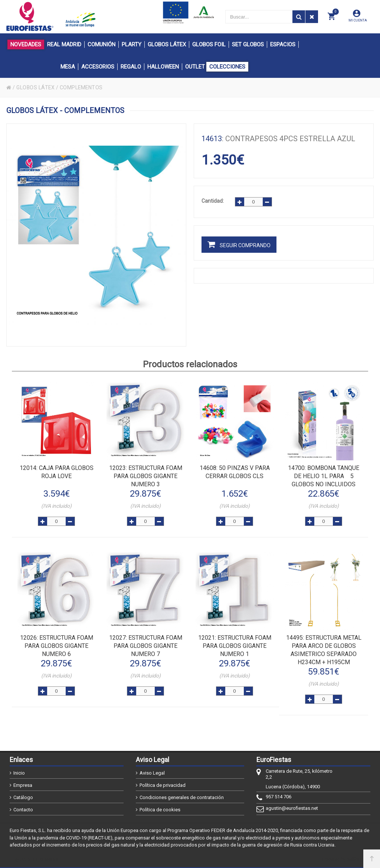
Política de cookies (160, 810)
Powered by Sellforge (343, 859)
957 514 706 (279, 797)
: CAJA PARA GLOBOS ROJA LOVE (57, 472)
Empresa (23, 785)
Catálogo (23, 797)
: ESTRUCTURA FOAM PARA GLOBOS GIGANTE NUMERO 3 (146, 476)
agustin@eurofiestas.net (292, 808)
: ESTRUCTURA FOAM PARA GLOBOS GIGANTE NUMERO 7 (146, 646)
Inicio (19, 773)
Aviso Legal (152, 773)
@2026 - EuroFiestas (37, 859)
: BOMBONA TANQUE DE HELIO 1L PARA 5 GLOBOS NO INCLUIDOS (324, 476)
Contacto (23, 810)
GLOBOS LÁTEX (36, 87)
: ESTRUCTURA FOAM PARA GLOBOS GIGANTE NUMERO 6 (57, 646)
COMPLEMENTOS (82, 87)
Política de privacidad (163, 785)
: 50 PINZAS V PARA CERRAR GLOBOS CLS (235, 472)
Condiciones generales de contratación (182, 797)
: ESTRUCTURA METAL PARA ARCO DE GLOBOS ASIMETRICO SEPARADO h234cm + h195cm (324, 650)
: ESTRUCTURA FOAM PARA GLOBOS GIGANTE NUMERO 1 (235, 646)
